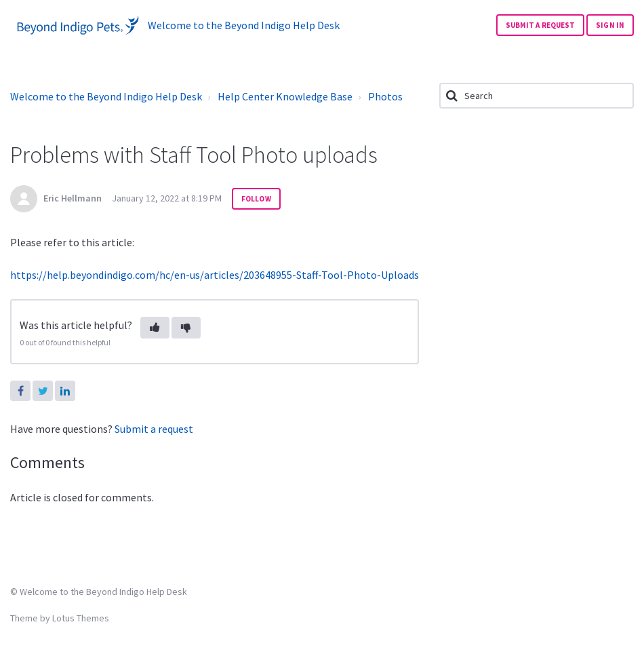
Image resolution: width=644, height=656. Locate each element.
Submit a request (541, 25)
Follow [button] (256, 199)
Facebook (20, 391)
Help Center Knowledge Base (285, 96)
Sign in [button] (610, 25)
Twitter (43, 391)
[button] (155, 328)
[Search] (537, 96)
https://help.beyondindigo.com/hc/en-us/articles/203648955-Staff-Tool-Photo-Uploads (215, 275)
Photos (385, 96)
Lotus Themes (81, 618)
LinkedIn (65, 391)
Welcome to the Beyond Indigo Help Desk (106, 96)
